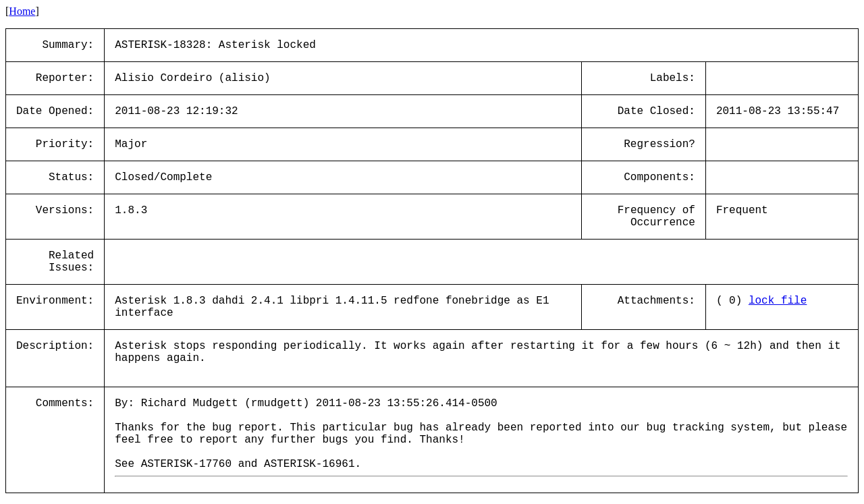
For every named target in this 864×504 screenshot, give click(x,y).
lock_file (778, 301)
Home (22, 11)
